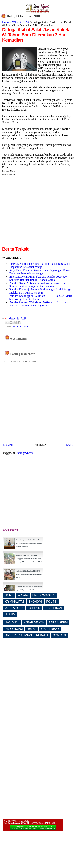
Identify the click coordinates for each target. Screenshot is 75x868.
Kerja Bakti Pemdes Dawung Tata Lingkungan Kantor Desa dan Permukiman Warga (40, 272)
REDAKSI (42, 635)
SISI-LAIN (34, 608)
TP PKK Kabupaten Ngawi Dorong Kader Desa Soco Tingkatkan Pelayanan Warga (40, 265)
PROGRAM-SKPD (44, 595)
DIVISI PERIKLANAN (18, 635)
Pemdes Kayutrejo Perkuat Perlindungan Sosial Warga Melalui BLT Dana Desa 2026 (40, 291)
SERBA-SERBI (58, 623)
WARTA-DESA (14, 608)
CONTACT (60, 635)
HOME (9, 595)
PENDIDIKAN (53, 608)
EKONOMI (35, 602)
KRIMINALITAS (15, 602)
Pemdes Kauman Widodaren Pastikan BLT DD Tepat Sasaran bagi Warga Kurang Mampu (39, 304)
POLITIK (52, 602)
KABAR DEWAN (34, 623)
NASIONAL (12, 623)
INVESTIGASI (14, 629)
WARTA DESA (21, 22)
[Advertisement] (33, 212)
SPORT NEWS (50, 629)
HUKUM (10, 614)
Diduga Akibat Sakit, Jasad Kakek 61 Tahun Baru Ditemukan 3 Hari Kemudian (36, 35)
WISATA (23, 595)
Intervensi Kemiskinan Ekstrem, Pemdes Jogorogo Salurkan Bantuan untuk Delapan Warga (38, 278)
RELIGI (32, 629)
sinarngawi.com (25, 453)
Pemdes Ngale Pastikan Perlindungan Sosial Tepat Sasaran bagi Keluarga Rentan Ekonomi (38, 285)
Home (6, 22)
